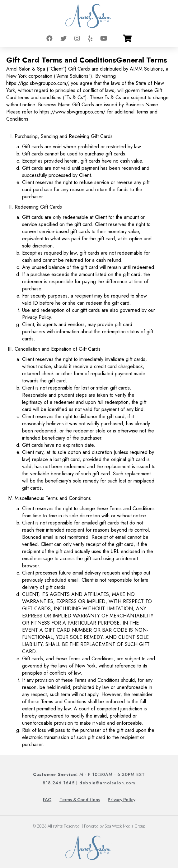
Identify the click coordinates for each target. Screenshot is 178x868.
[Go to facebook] (49, 39)
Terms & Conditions (80, 799)
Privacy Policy (121, 799)
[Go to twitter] (63, 39)
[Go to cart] (127, 39)
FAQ (47, 799)
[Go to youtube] (104, 39)
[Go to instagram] (77, 39)
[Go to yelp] (90, 39)
